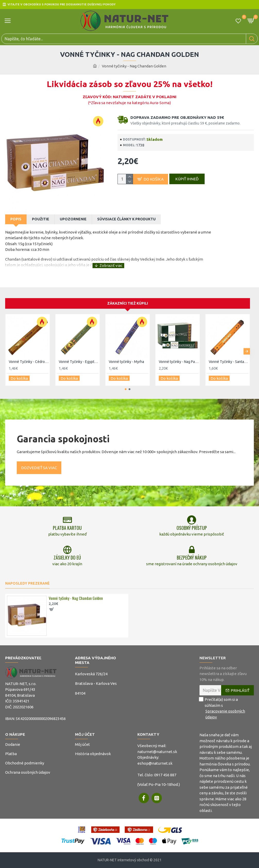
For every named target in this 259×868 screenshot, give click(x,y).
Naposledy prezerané (27, 583)
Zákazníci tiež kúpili (128, 296)
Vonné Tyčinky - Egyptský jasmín (79, 354)
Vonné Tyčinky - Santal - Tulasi (229, 354)
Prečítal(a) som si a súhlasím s (227, 708)
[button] (247, 342)
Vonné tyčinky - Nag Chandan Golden (76, 598)
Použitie (41, 219)
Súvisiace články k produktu (126, 219)
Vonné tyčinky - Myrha (126, 354)
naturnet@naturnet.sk (157, 752)
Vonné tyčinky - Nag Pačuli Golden (179, 354)
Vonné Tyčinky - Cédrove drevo (29, 354)
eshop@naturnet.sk (155, 763)
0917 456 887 (165, 775)
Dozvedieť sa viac (39, 458)
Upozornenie (73, 219)
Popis (16, 219)
